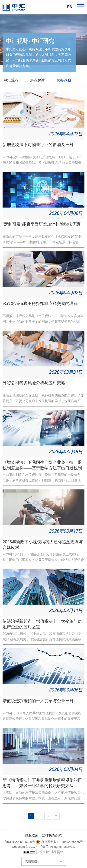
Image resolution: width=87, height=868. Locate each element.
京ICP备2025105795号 (20, 842)
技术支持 (42, 852)
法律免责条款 (52, 835)
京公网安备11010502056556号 (59, 842)
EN (70, 7)
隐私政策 (32, 835)
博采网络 (57, 852)
